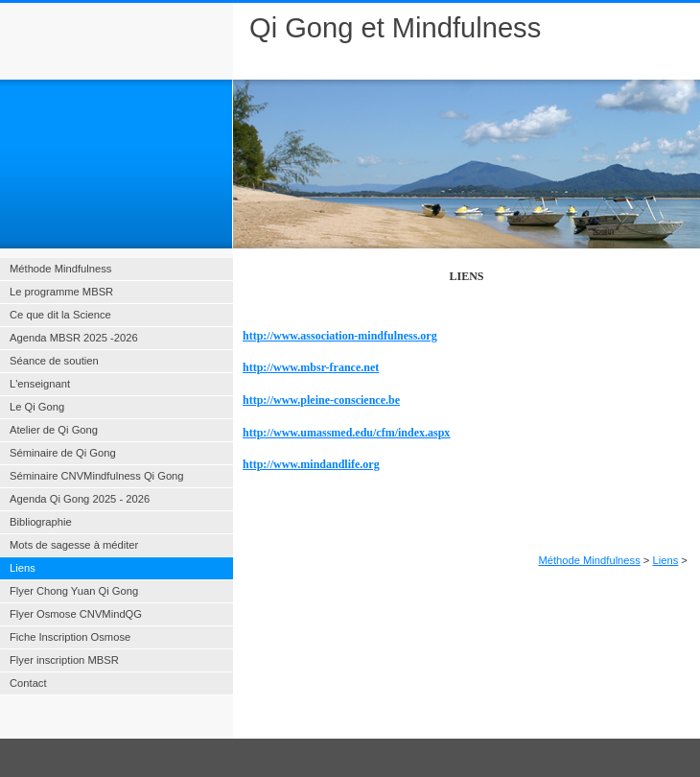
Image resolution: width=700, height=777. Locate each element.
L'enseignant (40, 384)
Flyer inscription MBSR (64, 660)
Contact (28, 683)
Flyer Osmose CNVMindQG (76, 614)
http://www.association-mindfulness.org (340, 336)
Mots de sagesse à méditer (74, 545)
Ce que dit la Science (60, 315)
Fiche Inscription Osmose (70, 637)
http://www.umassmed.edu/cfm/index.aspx (346, 433)
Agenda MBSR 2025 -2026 (74, 338)
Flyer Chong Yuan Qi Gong (74, 591)
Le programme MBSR (61, 292)
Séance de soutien (54, 361)
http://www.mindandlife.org (311, 464)
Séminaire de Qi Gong (63, 453)
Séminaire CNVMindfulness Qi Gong (97, 476)
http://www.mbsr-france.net (311, 367)
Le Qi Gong (37, 407)
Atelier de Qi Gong (54, 430)
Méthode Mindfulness (589, 560)
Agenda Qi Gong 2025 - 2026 (80, 499)
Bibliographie (41, 522)
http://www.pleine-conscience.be (321, 400)
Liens (666, 560)
